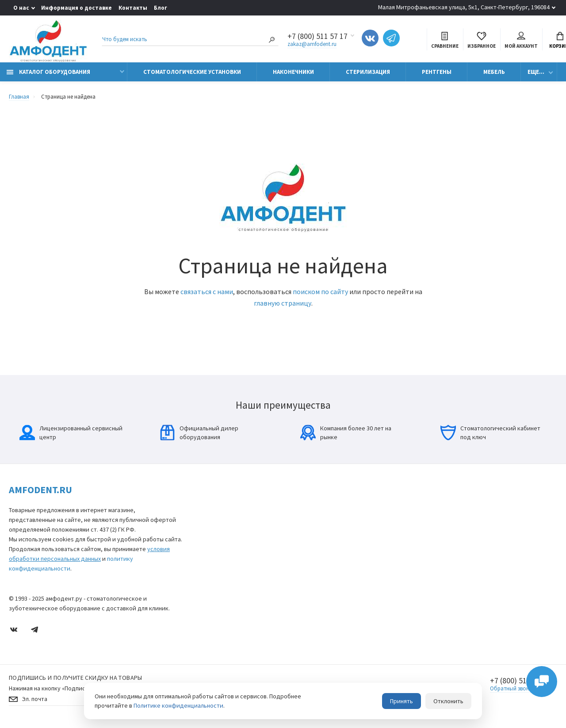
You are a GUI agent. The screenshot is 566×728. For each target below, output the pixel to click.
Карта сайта (335, 507)
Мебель (494, 72)
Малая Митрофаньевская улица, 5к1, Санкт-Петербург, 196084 (464, 7)
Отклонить (448, 701)
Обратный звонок (513, 688)
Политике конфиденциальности (178, 705)
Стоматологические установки (192, 72)
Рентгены (437, 72)
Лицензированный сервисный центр (71, 433)
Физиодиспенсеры (219, 594)
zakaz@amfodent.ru (312, 44)
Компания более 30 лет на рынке (346, 433)
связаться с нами (207, 291)
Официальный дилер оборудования (199, 433)
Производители (462, 519)
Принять (402, 701)
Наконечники (293, 72)
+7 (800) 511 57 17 (520, 681)
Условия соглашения (345, 532)
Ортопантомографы (222, 544)
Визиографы (212, 532)
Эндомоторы (213, 581)
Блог (161, 8)
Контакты (133, 8)
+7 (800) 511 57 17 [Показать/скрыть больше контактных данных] (317, 36)
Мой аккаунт (521, 40)
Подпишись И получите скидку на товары (76, 678)
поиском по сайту (320, 291)
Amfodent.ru (40, 490)
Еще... (536, 72)
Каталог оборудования (48, 72)
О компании (458, 507)
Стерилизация (368, 72)
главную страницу (283, 303)
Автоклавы (210, 606)
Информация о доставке (76, 8)
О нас (21, 8)
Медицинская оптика (222, 569)
